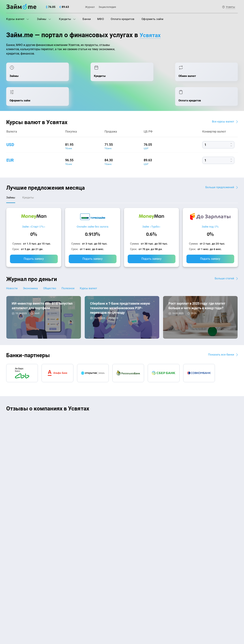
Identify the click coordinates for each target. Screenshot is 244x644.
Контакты (55, 526)
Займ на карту (133, 552)
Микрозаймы (74, 576)
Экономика (32, 271)
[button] (237, 392)
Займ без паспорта (136, 568)
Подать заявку (34, 242)
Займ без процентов (137, 576)
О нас (10, 526)
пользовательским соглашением (44, 612)
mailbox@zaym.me (201, 549)
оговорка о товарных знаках (119, 618)
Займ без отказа (134, 592)
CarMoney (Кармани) (59, 404)
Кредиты (67, 19)
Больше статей (224, 261)
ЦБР (146, 130)
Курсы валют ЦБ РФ (19, 568)
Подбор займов (75, 568)
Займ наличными (76, 584)
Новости (12, 271)
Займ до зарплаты (136, 584)
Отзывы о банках (17, 576)
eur (11, 142)
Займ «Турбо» (151, 209)
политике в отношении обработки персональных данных (159, 609)
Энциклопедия (107, 7)
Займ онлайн (74, 592)
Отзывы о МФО (16, 584)
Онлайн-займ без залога (93, 209)
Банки (87, 19)
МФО (101, 19)
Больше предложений (219, 169)
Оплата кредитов (123, 19)
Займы (44, 19)
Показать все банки (220, 338)
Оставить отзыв (122, 451)
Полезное (73, 271)
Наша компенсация (169, 526)
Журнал (90, 7)
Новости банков (25, 314)
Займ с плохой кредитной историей (147, 560)
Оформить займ (152, 19)
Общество (54, 271)
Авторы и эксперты (109, 526)
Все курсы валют (222, 103)
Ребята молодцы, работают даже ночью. (37, 410)
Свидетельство (14, 621)
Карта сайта (224, 526)
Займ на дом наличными (140, 544)
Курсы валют (18, 19)
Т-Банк (69, 130)
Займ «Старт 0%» (34, 209)
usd (11, 126)
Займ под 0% (210, 209)
